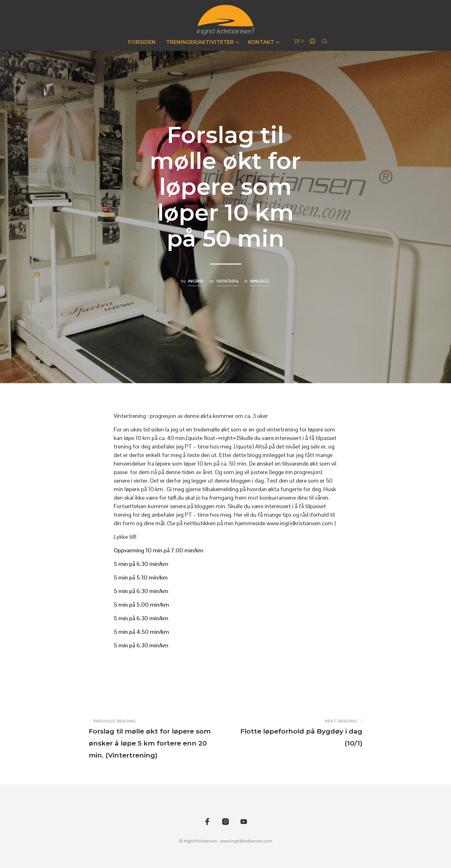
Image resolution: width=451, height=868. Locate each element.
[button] (299, 41)
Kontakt (261, 42)
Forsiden (142, 42)
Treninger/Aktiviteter (200, 42)
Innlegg (260, 281)
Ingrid (196, 281)
